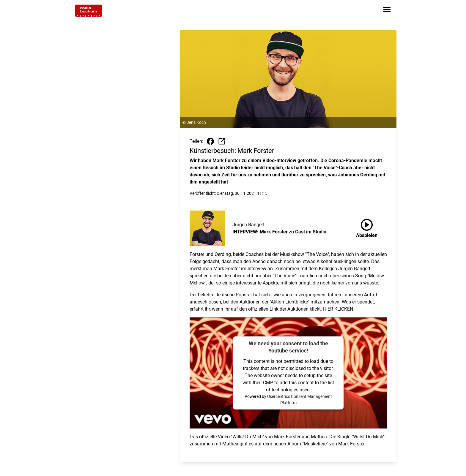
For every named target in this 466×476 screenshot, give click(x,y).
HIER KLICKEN (338, 309)
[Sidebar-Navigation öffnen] (387, 11)
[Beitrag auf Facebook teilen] (210, 141)
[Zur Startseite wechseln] (89, 11)
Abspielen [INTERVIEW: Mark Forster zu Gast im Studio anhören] (367, 227)
